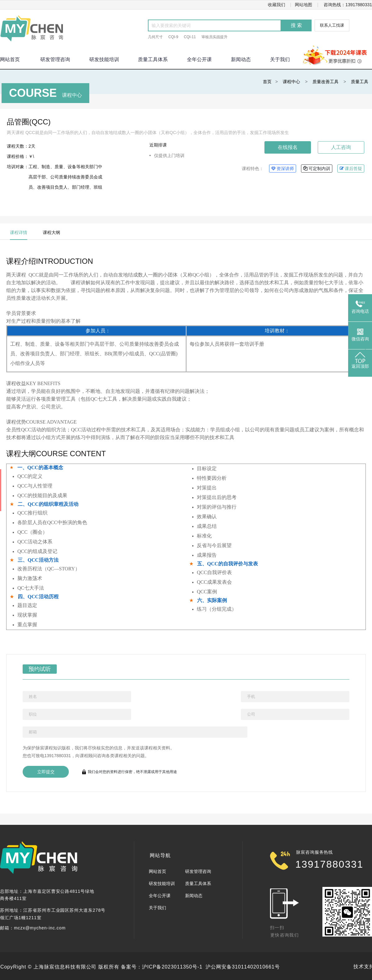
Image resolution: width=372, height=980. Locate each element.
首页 (267, 82)
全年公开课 (199, 59)
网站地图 (303, 5)
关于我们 (280, 59)
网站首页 (157, 871)
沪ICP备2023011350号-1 (172, 967)
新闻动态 (241, 59)
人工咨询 (341, 147)
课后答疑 (351, 168)
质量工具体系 (153, 59)
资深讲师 (283, 168)
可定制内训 (317, 168)
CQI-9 (173, 37)
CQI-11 (190, 37)
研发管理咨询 (55, 59)
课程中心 (291, 82)
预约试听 (37, 668)
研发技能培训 (104, 59)
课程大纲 (51, 232)
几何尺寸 (155, 37)
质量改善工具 (325, 82)
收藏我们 (277, 5)
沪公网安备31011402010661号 (243, 967)
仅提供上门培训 (169, 155)
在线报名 (288, 147)
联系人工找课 (332, 25)
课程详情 (19, 232)
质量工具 (360, 82)
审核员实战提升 (215, 37)
